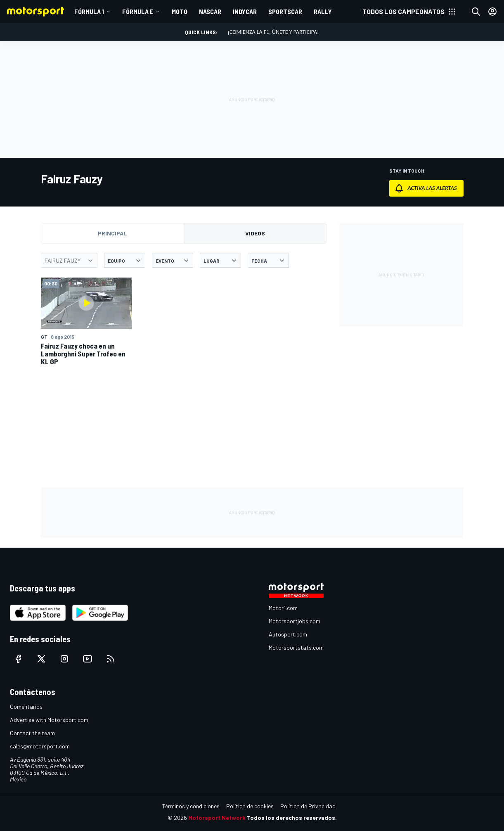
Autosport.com (288, 634)
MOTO (180, 11)
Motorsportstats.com (296, 647)
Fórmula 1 (89, 11)
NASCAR (210, 11)
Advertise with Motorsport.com (49, 720)
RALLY (323, 11)
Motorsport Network (217, 818)
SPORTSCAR (285, 11)
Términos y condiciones (191, 806)
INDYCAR (245, 11)
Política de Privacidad (308, 806)
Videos (255, 233)
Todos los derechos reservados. (292, 818)
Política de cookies (250, 806)
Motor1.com (283, 608)
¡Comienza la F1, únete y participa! (273, 32)
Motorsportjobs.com (295, 621)
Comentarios (26, 706)
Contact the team (32, 733)
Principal (112, 233)
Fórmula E (138, 11)
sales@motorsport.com (40, 746)
